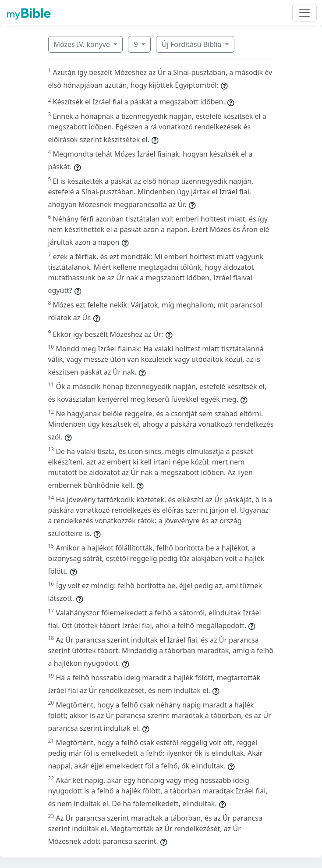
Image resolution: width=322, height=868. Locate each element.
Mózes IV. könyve (83, 44)
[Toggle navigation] (304, 13)
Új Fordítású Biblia (192, 44)
